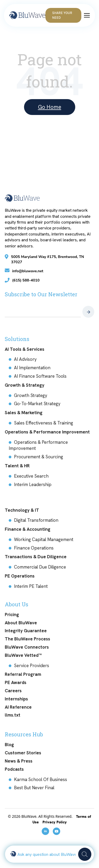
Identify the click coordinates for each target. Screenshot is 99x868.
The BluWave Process (27, 639)
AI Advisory (25, 359)
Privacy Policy (55, 822)
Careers (13, 691)
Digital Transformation (36, 520)
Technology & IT (22, 510)
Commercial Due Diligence (40, 567)
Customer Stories (23, 753)
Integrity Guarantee (26, 631)
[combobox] (47, 854)
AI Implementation (32, 368)
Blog (9, 745)
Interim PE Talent (31, 586)
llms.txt (13, 715)
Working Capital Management (44, 539)
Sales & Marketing (24, 413)
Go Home (50, 107)
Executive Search (31, 476)
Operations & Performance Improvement (47, 432)
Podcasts (14, 769)
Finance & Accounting (28, 529)
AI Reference (18, 707)
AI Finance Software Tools (40, 376)
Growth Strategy (31, 395)
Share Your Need (62, 15)
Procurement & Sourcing (39, 457)
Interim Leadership (33, 484)
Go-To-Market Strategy (37, 404)
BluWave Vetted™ (23, 655)
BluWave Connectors (27, 647)
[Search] (85, 854)
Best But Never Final (34, 788)
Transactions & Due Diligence (36, 557)
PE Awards (16, 682)
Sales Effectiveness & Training (44, 423)
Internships (16, 699)
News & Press (19, 761)
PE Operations (20, 576)
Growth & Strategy (25, 385)
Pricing (12, 615)
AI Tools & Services (25, 349)
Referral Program (23, 674)
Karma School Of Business (41, 779)
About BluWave (21, 623)
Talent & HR (17, 466)
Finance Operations (34, 548)
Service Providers (32, 666)
